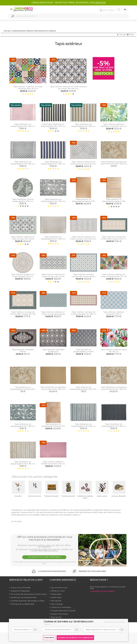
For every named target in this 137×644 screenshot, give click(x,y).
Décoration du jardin (45, 31)
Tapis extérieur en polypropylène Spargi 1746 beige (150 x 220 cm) (114, 201)
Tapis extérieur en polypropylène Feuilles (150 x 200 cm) (23, 389)
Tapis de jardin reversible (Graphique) (53, 351)
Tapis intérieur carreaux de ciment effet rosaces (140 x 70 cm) (114, 239)
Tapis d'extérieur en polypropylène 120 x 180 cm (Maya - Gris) (23, 164)
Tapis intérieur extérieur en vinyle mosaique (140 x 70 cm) (114, 275)
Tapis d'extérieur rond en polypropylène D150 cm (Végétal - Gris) (23, 201)
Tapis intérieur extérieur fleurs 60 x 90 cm (114, 351)
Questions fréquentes (20, 591)
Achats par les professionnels (24, 597)
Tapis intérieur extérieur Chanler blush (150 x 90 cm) (53, 463)
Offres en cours (58, 591)
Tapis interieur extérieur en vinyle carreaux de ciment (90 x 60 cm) (68, 88)
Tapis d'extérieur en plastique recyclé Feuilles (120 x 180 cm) (114, 388)
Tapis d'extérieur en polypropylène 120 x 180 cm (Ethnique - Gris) (83, 426)
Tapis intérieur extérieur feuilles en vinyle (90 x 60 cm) (114, 125)
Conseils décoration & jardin (63, 611)
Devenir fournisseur (60, 614)
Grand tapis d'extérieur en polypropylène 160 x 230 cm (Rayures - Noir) (53, 126)
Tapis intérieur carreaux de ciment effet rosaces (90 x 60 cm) (23, 314)
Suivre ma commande (21, 588)
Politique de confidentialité (23, 604)
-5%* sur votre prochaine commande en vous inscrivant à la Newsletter (44, 538)
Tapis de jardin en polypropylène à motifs (83, 351)
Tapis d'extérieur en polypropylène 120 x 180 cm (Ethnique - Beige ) (23, 464)
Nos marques (57, 604)
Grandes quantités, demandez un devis (28, 601)
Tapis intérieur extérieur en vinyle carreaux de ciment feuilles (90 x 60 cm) (23, 239)
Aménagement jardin (23, 31)
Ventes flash (56, 594)
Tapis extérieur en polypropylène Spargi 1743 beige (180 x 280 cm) (53, 426)
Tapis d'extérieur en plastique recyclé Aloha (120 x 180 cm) (53, 388)
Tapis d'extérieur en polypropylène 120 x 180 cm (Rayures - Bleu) (53, 164)
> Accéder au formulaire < (103, 591)
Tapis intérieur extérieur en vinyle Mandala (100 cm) (23, 275)
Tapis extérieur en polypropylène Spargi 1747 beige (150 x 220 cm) (83, 201)
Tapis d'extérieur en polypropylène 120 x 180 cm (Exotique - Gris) (53, 201)
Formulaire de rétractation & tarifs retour (29, 594)
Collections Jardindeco (61, 607)
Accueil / (8, 31)
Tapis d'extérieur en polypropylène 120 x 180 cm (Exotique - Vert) (23, 426)
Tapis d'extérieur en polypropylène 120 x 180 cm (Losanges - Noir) (114, 426)
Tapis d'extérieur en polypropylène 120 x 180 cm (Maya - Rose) (23, 126)
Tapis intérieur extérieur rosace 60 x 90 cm (114, 313)
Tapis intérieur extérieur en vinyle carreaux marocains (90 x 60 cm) (83, 164)
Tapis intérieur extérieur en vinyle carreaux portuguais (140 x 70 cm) (53, 314)
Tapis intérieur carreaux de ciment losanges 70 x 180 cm (83, 313)
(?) (30, 630)
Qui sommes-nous (59, 588)
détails (49, 624)
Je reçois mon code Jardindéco (44, 557)
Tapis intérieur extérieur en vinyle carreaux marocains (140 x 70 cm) (83, 239)
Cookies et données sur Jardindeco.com (68, 621)
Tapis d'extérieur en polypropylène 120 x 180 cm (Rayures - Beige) (83, 126)
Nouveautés (56, 601)
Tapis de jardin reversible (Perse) (23, 351)
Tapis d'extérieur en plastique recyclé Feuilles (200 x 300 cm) (114, 163)
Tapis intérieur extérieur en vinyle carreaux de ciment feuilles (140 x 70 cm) (53, 276)
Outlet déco (56, 597)
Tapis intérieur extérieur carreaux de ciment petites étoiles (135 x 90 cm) (83, 276)
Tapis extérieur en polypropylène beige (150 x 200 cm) (83, 389)
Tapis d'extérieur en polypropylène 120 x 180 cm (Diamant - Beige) (53, 239)
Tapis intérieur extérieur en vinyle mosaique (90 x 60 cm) (28, 88)
